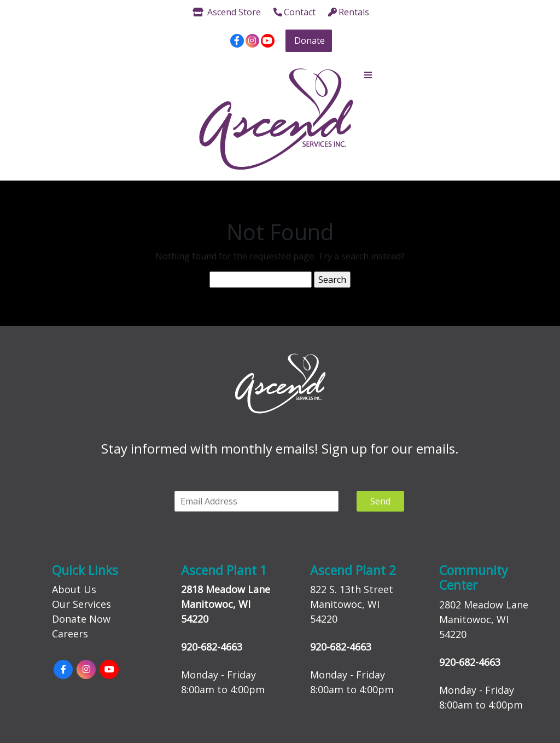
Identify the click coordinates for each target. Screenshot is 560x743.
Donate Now (81, 619)
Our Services (81, 604)
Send (380, 501)
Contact (294, 12)
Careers (70, 634)
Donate (310, 40)
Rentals (349, 12)
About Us (74, 589)
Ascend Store (227, 12)
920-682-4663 (212, 647)
